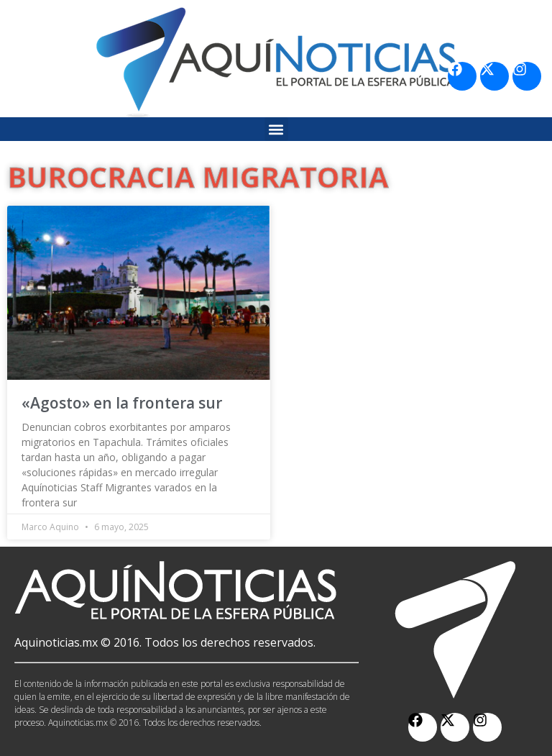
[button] (276, 129)
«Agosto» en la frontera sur (122, 403)
